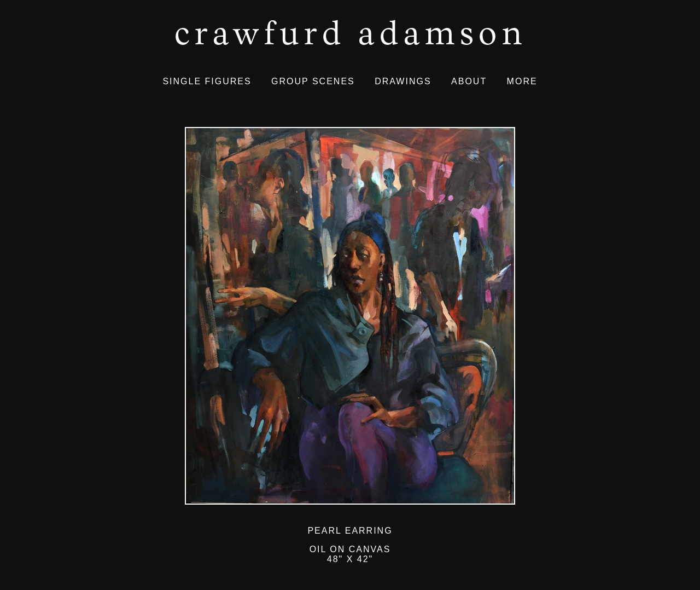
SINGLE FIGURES (207, 81)
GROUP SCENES (313, 81)
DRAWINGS (403, 81)
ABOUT (469, 81)
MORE (522, 81)
